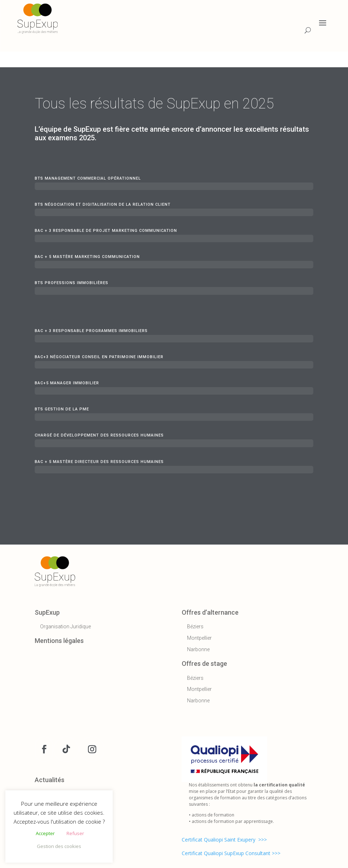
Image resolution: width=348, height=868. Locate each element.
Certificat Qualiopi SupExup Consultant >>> (231, 853)
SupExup (47, 612)
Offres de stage (204, 664)
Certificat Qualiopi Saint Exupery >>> (224, 840)
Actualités (50, 780)
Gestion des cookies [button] (59, 846)
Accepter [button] (45, 833)
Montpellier (199, 638)
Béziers (195, 626)
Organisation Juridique (65, 626)
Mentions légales (59, 641)
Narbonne (198, 649)
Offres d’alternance (210, 612)
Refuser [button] (75, 833)
